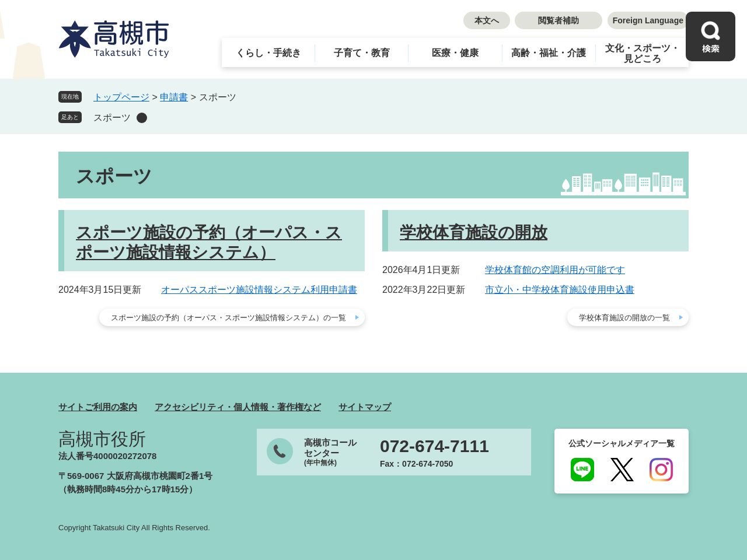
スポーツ (112, 118)
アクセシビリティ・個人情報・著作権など (238, 407)
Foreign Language (648, 20)
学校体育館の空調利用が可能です (555, 270)
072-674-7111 (434, 446)
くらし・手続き (268, 53)
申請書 (174, 97)
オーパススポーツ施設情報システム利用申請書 (259, 290)
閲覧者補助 (558, 20)
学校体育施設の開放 (474, 232)
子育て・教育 (362, 53)
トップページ (121, 97)
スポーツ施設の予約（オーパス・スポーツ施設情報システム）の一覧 (228, 318)
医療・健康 (455, 53)
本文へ (487, 20)
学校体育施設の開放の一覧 (624, 318)
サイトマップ (365, 407)
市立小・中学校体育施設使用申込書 (560, 290)
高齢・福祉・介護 (549, 53)
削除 (142, 118)
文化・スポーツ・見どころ (643, 53)
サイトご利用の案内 (98, 407)
